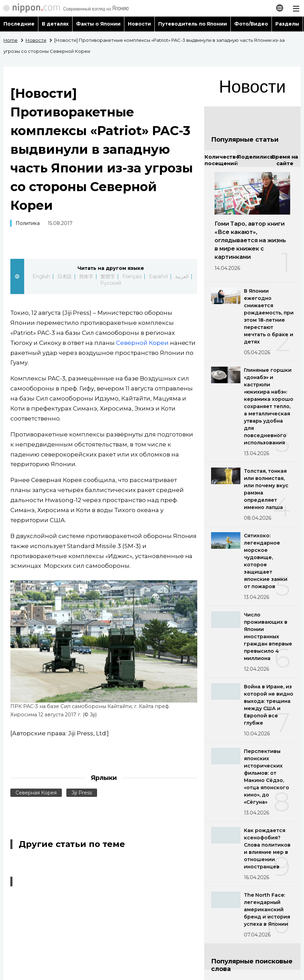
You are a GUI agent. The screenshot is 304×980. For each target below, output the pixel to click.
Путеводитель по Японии (193, 24)
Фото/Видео (251, 24)
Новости (139, 24)
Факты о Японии (98, 24)
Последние (19, 24)
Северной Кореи (142, 343)
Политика (28, 223)
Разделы (287, 24)
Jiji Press (82, 793)
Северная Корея (36, 793)
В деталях (55, 24)
